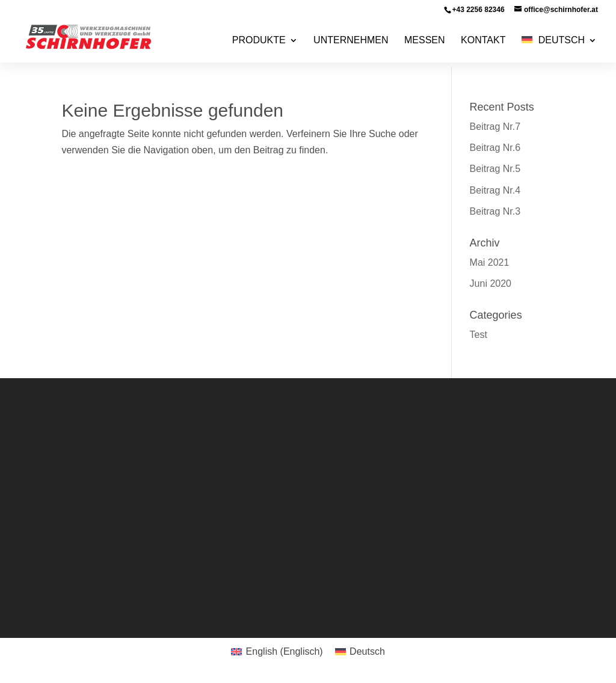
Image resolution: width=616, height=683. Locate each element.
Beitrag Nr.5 (495, 169)
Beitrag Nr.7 (495, 127)
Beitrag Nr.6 (495, 148)
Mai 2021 (490, 262)
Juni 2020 (491, 283)
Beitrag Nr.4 (495, 190)
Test (479, 335)
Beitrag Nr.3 (495, 211)
